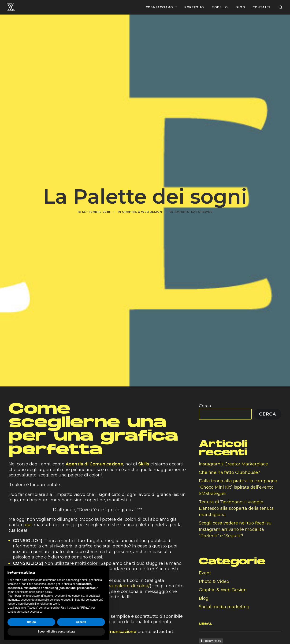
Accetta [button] (81, 622)
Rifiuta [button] (31, 622)
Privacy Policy (212, 641)
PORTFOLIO (194, 7)
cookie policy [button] (44, 592)
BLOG (240, 7)
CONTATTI (261, 7)
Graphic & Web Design (142, 212)
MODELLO (220, 7)
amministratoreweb (193, 212)
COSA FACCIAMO (161, 7)
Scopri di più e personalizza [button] (56, 632)
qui (28, 525)
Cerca (205, 406)
